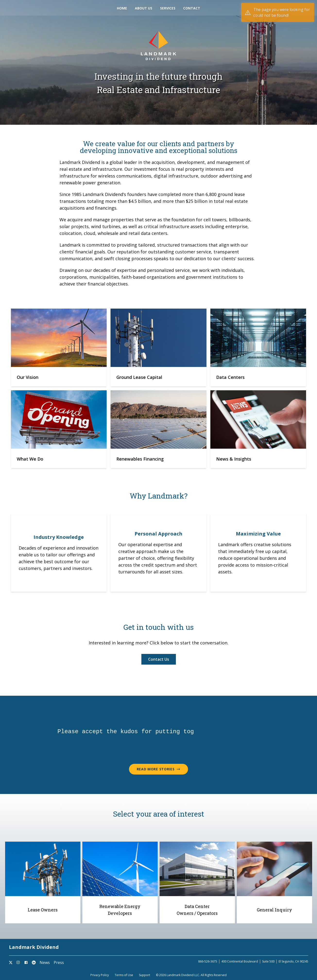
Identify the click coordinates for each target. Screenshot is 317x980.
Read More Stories (159, 769)
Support (145, 975)
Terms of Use (124, 975)
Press (59, 962)
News (45, 962)
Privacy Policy (100, 975)
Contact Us (159, 659)
